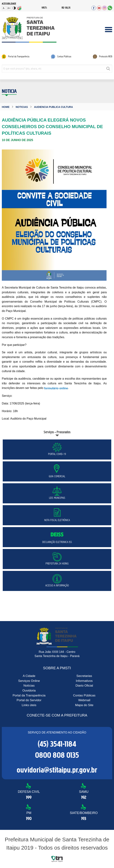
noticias (22, 107)
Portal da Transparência (29, 695)
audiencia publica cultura (53, 107)
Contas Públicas (84, 695)
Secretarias (84, 676)
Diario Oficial (84, 686)
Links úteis (29, 705)
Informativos (84, 681)
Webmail (84, 700)
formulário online (56, 388)
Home (6, 107)
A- (4, 8)
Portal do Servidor (29, 700)
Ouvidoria (29, 691)
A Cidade (29, 676)
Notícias (29, 686)
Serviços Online (29, 681)
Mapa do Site (84, 705)
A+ (9, 8)
